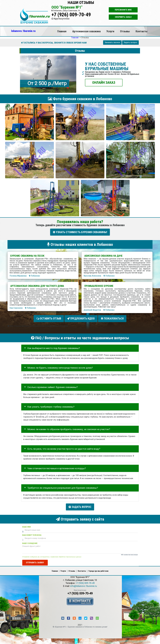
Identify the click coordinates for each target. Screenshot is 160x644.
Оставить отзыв (49, 318)
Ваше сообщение (30, 542)
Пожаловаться (112, 318)
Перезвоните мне (123, 10)
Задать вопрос (130, 42)
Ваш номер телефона (32, 534)
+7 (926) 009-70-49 (71, 15)
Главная (62, 31)
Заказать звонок (112, 42)
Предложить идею (81, 318)
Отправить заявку (35, 561)
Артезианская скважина (86, 31)
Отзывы (125, 31)
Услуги (110, 31)
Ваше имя (26, 526)
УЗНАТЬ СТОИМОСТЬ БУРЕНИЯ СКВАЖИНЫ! (80, 232)
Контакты (141, 31)
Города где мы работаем (98, 570)
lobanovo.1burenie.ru (23, 31)
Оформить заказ (123, 17)
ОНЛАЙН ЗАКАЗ (104, 82)
